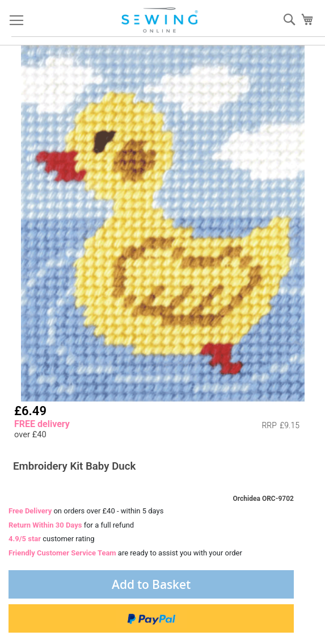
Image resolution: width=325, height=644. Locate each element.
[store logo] (161, 20)
